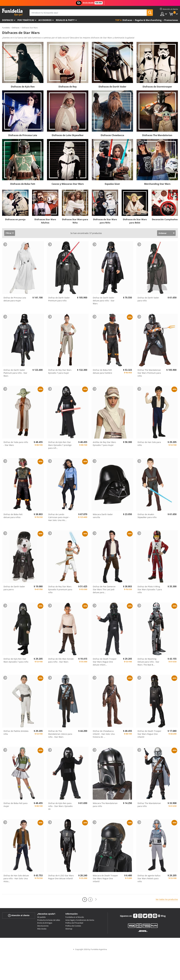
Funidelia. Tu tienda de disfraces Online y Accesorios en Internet (12, 12)
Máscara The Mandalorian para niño (105, 805)
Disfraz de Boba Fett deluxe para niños (13, 516)
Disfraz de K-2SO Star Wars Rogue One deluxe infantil (61, 877)
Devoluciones (43, 926)
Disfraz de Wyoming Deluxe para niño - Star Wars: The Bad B (148, 662)
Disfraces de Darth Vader (112, 87)
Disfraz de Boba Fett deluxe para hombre (102, 371)
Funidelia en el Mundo (75, 917)
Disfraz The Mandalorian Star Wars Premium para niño (149, 373)
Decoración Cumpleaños (165, 219)
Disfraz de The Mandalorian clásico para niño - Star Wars (60, 734)
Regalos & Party (65, 20)
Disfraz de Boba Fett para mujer (15, 805)
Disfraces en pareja (15, 219)
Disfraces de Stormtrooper (157, 87)
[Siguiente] (96, 899)
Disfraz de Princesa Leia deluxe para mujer (15, 299)
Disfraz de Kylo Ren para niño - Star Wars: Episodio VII (60, 806)
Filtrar (9, 233)
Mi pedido (41, 917)
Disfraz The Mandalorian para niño (149, 805)
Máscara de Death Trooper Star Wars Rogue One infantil (105, 878)
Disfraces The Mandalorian (157, 135)
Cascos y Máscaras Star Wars (68, 184)
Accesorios (45, 20)
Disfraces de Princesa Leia (23, 135)
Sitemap (69, 929)
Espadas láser (112, 184)
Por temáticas (26, 20)
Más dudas (42, 929)
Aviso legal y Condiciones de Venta (80, 920)
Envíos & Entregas (45, 923)
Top (117, 20)
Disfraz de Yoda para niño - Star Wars (16, 444)
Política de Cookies (73, 926)
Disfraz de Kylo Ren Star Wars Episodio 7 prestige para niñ (60, 445)
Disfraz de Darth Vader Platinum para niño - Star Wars (15, 373)
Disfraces (8, 20)
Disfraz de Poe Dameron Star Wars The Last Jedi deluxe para (104, 589)
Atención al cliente (19, 915)
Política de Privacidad (74, 923)
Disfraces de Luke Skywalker (68, 135)
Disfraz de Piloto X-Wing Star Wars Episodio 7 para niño (150, 589)
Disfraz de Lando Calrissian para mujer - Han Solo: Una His (59, 517)
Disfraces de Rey (68, 87)
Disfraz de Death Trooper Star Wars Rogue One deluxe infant (105, 662)
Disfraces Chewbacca (112, 135)
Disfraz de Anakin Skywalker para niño (147, 516)
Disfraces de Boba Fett (23, 184)
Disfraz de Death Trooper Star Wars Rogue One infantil (149, 734)
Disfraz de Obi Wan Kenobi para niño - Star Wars (61, 660)
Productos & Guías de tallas (49, 920)
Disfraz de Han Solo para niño (149, 444)
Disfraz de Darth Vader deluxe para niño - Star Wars (104, 301)
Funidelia (6, 28)
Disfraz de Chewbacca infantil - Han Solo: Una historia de (104, 734)
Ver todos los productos (167, 899)
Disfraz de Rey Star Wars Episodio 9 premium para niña (60, 589)
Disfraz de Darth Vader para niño (148, 299)
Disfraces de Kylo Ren (23, 87)
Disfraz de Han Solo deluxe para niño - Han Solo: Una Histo (16, 878)
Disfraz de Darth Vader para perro (14, 588)
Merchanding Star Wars (157, 184)
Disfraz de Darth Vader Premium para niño (59, 299)
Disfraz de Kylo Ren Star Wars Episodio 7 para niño (16, 660)
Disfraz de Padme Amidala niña (16, 732)
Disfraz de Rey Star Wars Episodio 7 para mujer (60, 371)
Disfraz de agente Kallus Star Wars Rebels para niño (149, 878)
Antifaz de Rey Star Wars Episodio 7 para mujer (104, 444)
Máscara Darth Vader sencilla (103, 516)
